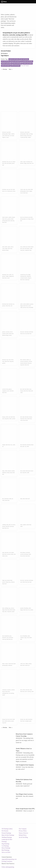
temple (4, 445)
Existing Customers (7, 861)
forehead (4, 162)
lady (23, 417)
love (11, 445)
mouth (6, 217)
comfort (13, 134)
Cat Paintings (5, 846)
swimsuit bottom (24, 278)
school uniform (26, 304)
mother (13, 471)
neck (3, 419)
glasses (4, 332)
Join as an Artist (6, 852)
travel (22, 193)
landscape (27, 280)
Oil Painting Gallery (7, 829)
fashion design (23, 136)
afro (23, 446)
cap (7, 189)
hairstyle (4, 132)
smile (26, 132)
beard (29, 247)
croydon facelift (24, 137)
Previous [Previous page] (5, 69)
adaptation (11, 276)
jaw (10, 162)
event (10, 360)
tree (8, 528)
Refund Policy (23, 835)
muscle (4, 582)
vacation (9, 690)
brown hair (25, 420)
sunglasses (5, 391)
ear (25, 446)
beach (28, 191)
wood (8, 278)
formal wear (26, 307)
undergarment (23, 276)
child (6, 471)
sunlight (27, 721)
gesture (9, 219)
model (4, 695)
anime (28, 360)
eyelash (4, 334)
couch (7, 137)
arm (10, 552)
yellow (7, 417)
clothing (4, 525)
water (24, 189)
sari (33, 163)
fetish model (12, 610)
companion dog (28, 250)
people (22, 608)
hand (3, 217)
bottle (12, 552)
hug (25, 638)
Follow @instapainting (8, 867)
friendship (31, 307)
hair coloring (28, 691)
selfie (31, 248)
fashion (22, 163)
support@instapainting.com (9, 859)
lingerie (4, 137)
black (28, 389)
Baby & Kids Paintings (8, 835)
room (21, 420)
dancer (7, 664)
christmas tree (29, 162)
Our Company (23, 829)
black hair (7, 136)
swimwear (4, 690)
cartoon (24, 360)
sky (27, 189)
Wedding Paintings (7, 837)
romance (13, 582)
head (21, 334)
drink (12, 554)
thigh (9, 134)
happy (25, 163)
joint (3, 247)
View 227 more (25, 66)
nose (8, 162)
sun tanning (11, 693)
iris (13, 275)
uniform (25, 525)
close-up (4, 639)
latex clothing (5, 608)
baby (3, 471)
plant (30, 721)
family (32, 610)
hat (11, 189)
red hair (30, 361)
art (12, 162)
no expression (9, 191)
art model (12, 136)
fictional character (27, 363)
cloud (21, 189)
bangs (29, 219)
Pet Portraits (5, 831)
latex (6, 612)
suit (12, 306)
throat (14, 191)
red (12, 525)
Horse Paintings (6, 848)
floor (9, 221)
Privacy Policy (23, 831)
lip (23, 217)
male (21, 525)
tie (14, 304)
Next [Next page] (11, 69)
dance (4, 664)
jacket (7, 334)
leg (7, 132)
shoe (3, 361)
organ (24, 162)
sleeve (12, 247)
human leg (8, 582)
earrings (31, 134)
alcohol (9, 554)
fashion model (11, 721)
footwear (4, 360)
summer (13, 690)
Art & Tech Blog (23, 837)
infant (27, 664)
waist (3, 136)
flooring (12, 221)
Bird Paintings (6, 850)
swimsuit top (23, 275)
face (23, 332)
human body (10, 580)
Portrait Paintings (6, 833)
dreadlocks (7, 636)
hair (21, 217)
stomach (9, 471)
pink (10, 525)
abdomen (29, 276)
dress (6, 219)
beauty (22, 391)
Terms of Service (23, 833)
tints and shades (8, 163)
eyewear (8, 332)
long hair (22, 250)
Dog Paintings (6, 844)
